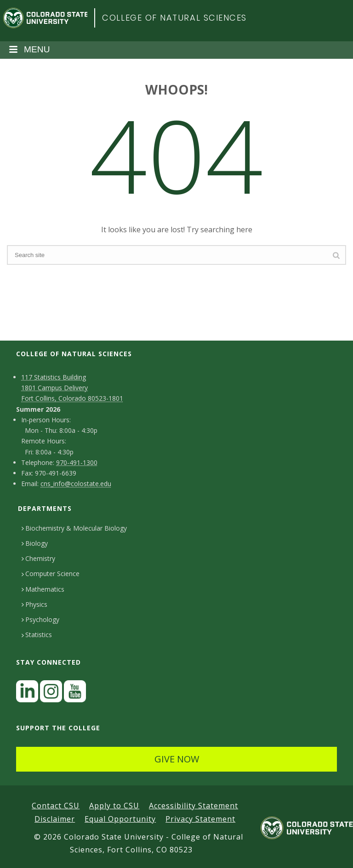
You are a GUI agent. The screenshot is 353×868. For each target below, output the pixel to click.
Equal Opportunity (120, 819)
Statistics (37, 635)
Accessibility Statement (194, 806)
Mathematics (43, 589)
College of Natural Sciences (174, 18)
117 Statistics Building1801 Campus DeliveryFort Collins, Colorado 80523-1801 (72, 388)
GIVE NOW (177, 759)
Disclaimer (55, 819)
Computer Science (51, 574)
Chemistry (38, 558)
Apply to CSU (114, 806)
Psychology (40, 619)
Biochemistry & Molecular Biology (74, 528)
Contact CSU (56, 806)
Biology (35, 543)
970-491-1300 (77, 462)
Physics (34, 604)
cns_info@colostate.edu (76, 484)
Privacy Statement (200, 819)
